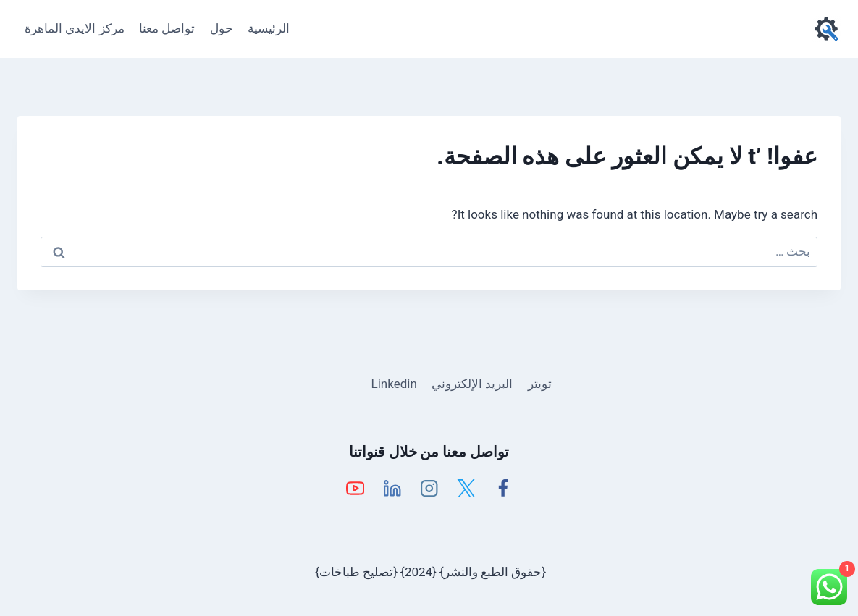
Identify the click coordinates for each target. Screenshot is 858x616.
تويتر (540, 384)
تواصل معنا (167, 28)
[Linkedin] (392, 488)
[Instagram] (429, 488)
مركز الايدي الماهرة (74, 28)
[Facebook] (503, 488)
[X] (466, 488)
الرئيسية (269, 28)
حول (222, 28)
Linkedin (394, 384)
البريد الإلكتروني (472, 384)
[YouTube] (355, 488)
